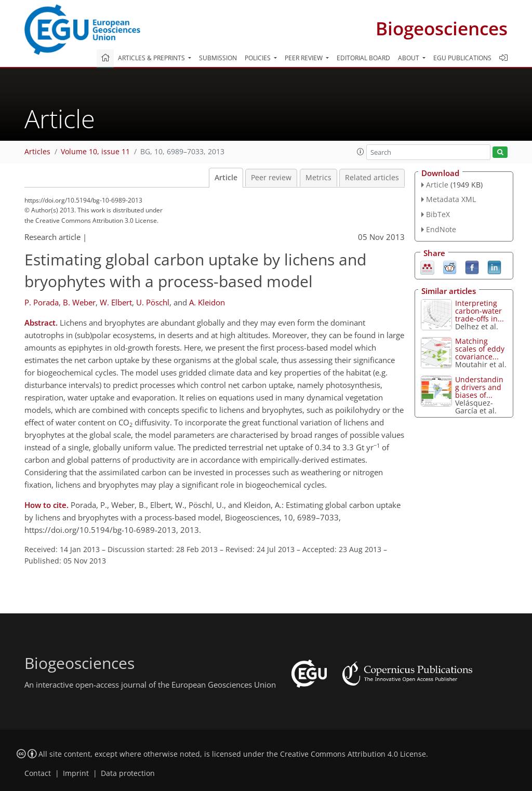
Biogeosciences (442, 28)
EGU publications (462, 58)
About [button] (409, 58)
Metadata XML (451, 199)
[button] (361, 152)
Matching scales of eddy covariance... (480, 349)
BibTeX (438, 214)
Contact (38, 773)
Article (226, 178)
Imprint (76, 773)
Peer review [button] (304, 58)
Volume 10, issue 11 (95, 152)
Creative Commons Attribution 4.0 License (353, 754)
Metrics (318, 178)
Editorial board (363, 58)
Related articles (372, 178)
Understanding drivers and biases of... (479, 387)
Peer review (271, 178)
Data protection (128, 773)
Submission (218, 58)
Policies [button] (258, 58)
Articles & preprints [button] (152, 58)
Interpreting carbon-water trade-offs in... (480, 311)
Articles (37, 152)
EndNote (441, 229)
